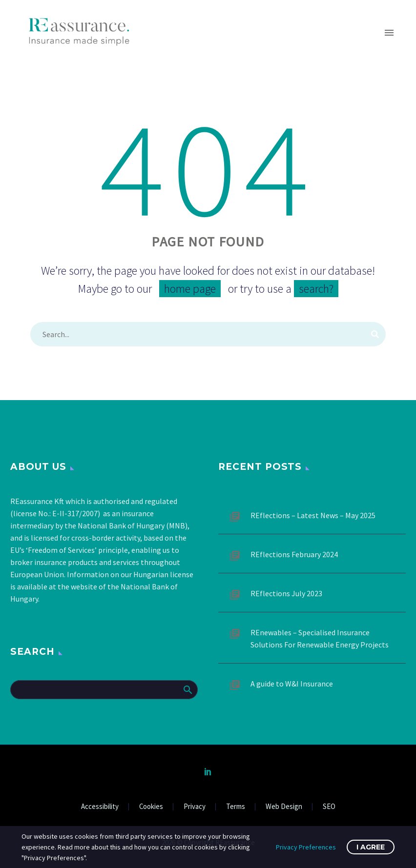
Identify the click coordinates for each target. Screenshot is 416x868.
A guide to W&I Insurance (292, 684)
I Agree (371, 847)
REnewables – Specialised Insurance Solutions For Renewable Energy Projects (320, 638)
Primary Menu (389, 33)
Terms (236, 807)
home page (190, 289)
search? (316, 289)
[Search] (208, 334)
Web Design (284, 807)
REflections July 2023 (286, 593)
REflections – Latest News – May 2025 (313, 515)
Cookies (151, 807)
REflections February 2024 (294, 554)
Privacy (195, 807)
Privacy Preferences (306, 847)
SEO (329, 807)
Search (187, 689)
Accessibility (100, 807)
